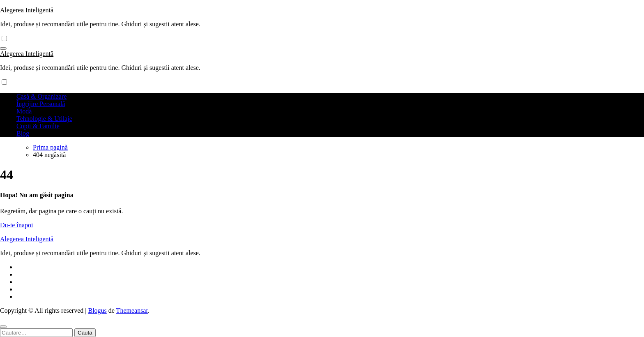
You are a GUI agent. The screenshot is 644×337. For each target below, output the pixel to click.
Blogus (97, 310)
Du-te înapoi (16, 225)
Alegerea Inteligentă (27, 10)
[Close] (3, 327)
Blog (23, 133)
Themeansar (132, 310)
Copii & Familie (38, 126)
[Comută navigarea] (3, 48)
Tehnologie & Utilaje (44, 119)
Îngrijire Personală (41, 104)
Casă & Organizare (41, 96)
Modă (24, 111)
